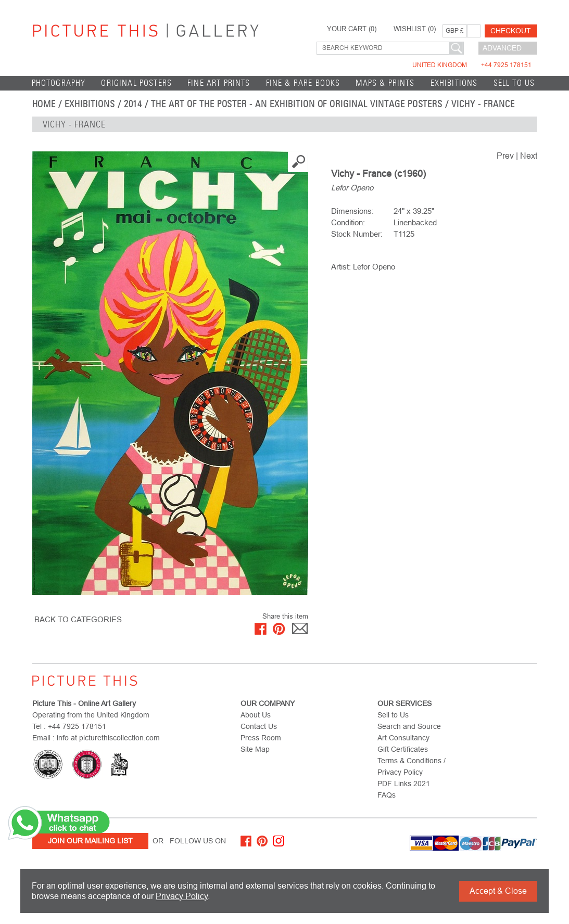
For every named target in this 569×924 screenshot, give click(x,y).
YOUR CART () (352, 29)
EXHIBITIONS (454, 83)
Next (529, 156)
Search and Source (409, 726)
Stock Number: (357, 234)
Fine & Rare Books (303, 83)
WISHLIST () (415, 29)
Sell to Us (514, 83)
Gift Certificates (403, 749)
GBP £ (455, 31)
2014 (133, 104)
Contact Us (259, 726)
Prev (505, 156)
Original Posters (136, 83)
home (44, 104)
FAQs (387, 795)
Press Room (261, 738)
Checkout (511, 31)
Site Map (255, 749)
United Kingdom (472, 65)
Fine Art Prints (219, 83)
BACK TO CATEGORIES (78, 619)
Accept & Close (498, 891)
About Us (256, 715)
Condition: (348, 222)
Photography (59, 83)
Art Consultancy (403, 738)
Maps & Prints (385, 83)
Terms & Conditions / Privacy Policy (412, 766)
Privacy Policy (182, 896)
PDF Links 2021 (404, 784)
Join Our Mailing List (90, 841)
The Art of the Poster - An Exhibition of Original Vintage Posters (297, 104)
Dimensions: (352, 211)
